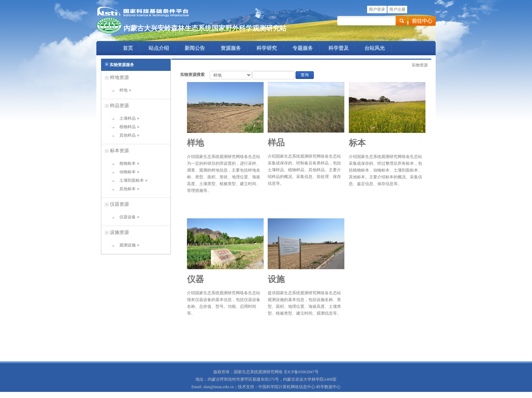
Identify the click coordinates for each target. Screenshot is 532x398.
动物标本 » (127, 172)
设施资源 (119, 232)
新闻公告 (195, 48)
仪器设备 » (127, 217)
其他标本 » (127, 189)
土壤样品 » (127, 118)
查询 (305, 75)
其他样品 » (127, 135)
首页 (128, 48)
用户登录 (377, 9)
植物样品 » (127, 127)
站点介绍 (159, 48)
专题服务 (303, 48)
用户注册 (397, 9)
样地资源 (119, 77)
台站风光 (375, 48)
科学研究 (267, 48)
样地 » (123, 90)
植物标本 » (127, 163)
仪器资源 (119, 204)
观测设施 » (127, 245)
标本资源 (119, 151)
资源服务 (231, 48)
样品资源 (119, 105)
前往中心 (422, 21)
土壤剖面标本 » (131, 180)
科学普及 (339, 48)
